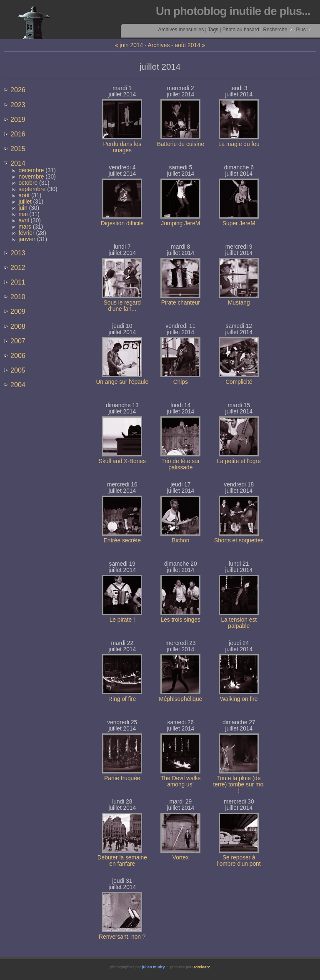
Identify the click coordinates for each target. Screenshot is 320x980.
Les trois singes (181, 620)
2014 (18, 163)
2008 (18, 326)
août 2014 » (190, 45)
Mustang (239, 303)
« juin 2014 (129, 45)
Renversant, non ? (122, 937)
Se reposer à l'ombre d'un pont (239, 861)
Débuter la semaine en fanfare (122, 861)
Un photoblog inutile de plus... (233, 11)
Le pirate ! (122, 620)
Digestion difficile (122, 223)
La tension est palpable (239, 623)
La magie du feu (239, 144)
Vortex (181, 858)
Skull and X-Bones (122, 461)
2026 (18, 90)
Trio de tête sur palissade (180, 464)
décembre (31, 170)
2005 (18, 370)
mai (23, 214)
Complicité (239, 382)
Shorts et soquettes (239, 540)
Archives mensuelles (181, 30)
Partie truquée (122, 778)
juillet (25, 202)
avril (24, 220)
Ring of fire (122, 699)
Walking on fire (239, 699)
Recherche (277, 30)
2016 (18, 134)
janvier (27, 239)
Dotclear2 (201, 967)
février (26, 233)
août (24, 195)
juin (23, 208)
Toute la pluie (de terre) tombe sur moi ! (239, 785)
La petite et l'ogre (239, 461)
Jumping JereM (180, 223)
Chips (181, 382)
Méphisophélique (180, 699)
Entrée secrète (122, 540)
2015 (18, 149)
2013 (18, 253)
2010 (18, 297)
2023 (18, 105)
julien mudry (154, 967)
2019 (18, 119)
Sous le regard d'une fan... (122, 306)
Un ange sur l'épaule (122, 382)
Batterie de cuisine (181, 144)
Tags (213, 30)
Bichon (180, 540)
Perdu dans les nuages (122, 147)
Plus (303, 30)
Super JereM (239, 223)
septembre (32, 189)
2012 (18, 267)
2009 (18, 311)
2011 (18, 282)
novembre (31, 177)
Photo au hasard (241, 30)
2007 (18, 341)
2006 (18, 355)
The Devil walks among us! (180, 781)
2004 (18, 385)
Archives (159, 45)
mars (25, 227)
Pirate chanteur (181, 303)
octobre (28, 183)
